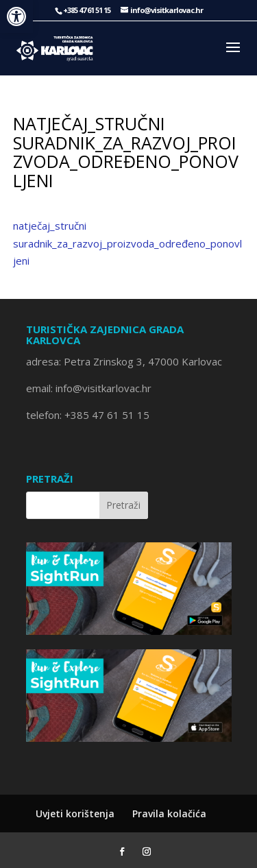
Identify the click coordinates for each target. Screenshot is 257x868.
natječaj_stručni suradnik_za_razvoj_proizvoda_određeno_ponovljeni (127, 243)
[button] (16, 16)
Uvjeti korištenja (75, 813)
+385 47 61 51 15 (107, 415)
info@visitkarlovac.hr (102, 388)
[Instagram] (147, 852)
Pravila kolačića (169, 813)
